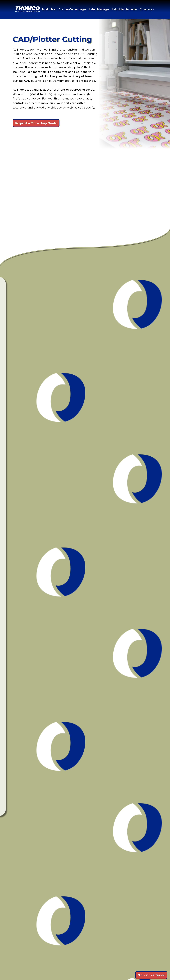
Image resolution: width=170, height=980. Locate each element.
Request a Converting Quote (36, 123)
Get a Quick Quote (151, 975)
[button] (50, 9)
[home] (27, 9)
